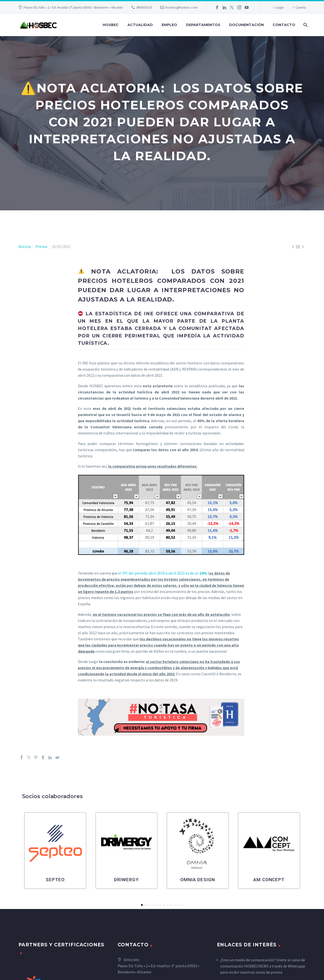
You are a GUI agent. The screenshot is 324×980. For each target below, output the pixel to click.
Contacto (284, 25)
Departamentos (203, 25)
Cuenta (301, 7)
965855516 (144, 7)
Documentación (247, 25)
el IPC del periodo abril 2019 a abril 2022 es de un (163, 573)
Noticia (25, 246)
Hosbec (111, 25)
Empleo (169, 25)
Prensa (41, 246)
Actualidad (140, 25)
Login (280, 7)
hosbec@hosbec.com (181, 7)
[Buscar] (305, 25)
